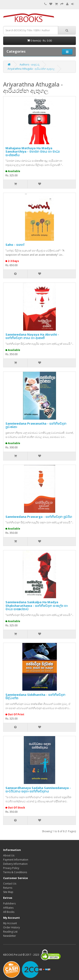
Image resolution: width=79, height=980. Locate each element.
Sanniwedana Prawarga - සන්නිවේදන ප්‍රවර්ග (39, 517)
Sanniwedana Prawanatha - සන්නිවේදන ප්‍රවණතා (36, 425)
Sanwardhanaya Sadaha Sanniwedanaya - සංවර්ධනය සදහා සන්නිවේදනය (38, 790)
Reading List (10, 932)
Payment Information (16, 860)
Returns (8, 888)
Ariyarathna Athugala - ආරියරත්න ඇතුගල (31, 69)
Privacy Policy (11, 868)
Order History (11, 927)
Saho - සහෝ (15, 245)
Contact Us (10, 884)
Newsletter (10, 936)
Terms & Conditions (15, 872)
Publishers (9, 903)
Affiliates (8, 908)
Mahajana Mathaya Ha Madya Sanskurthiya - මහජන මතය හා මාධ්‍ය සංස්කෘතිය (33, 151)
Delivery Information (15, 864)
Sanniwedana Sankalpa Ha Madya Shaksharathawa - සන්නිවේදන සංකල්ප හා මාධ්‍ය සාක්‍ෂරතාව (37, 605)
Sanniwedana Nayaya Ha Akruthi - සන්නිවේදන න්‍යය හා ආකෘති (32, 336)
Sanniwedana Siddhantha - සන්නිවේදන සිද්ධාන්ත (35, 696)
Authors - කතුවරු (30, 65)
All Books (9, 912)
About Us (9, 855)
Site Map (8, 892)
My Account (10, 923)
